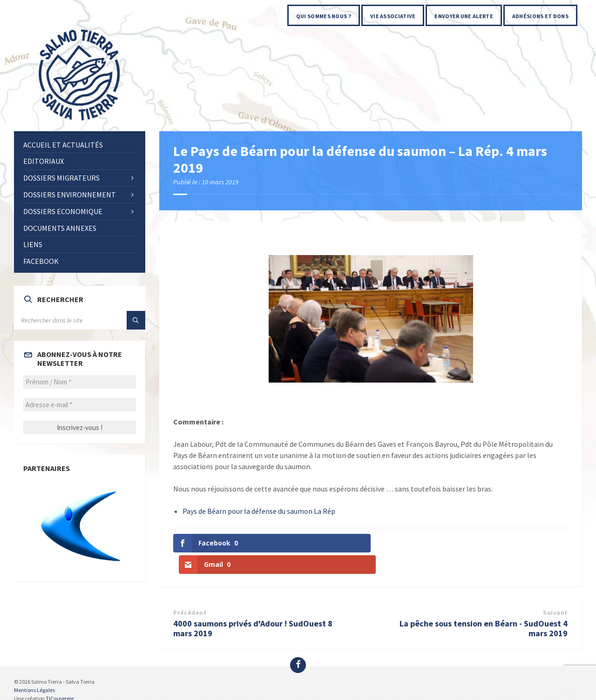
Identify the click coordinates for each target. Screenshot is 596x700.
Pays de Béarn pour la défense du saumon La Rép (259, 511)
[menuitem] (324, 15)
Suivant (555, 591)
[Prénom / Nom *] (80, 382)
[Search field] (80, 320)
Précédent (190, 591)
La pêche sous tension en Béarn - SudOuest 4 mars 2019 (484, 607)
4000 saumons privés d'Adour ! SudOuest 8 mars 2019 (253, 607)
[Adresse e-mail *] (80, 405)
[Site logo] (80, 121)
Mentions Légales (34, 669)
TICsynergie (60, 677)
